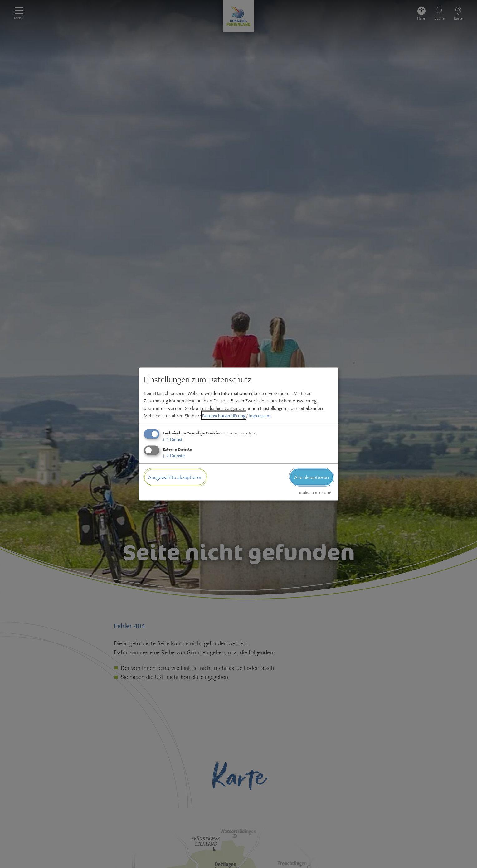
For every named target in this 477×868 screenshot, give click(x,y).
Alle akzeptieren (312, 477)
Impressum (260, 415)
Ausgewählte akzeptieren (175, 477)
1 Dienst (173, 439)
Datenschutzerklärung (224, 415)
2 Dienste (174, 455)
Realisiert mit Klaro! (315, 492)
